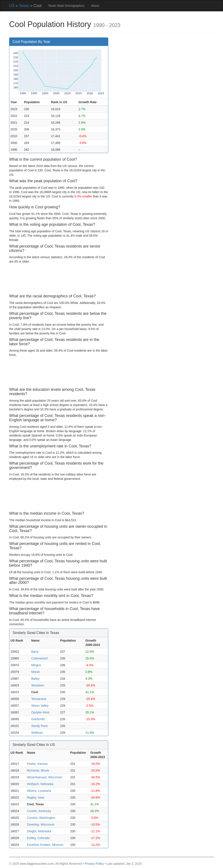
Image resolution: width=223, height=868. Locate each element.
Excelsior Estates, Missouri (45, 845)
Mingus (36, 665)
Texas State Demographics (66, 6)
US (12, 6)
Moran (35, 672)
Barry (35, 652)
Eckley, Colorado (38, 838)
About (95, 6)
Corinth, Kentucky (39, 811)
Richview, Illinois (38, 770)
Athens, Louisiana (39, 791)
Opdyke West (40, 712)
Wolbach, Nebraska (40, 784)
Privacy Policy (94, 864)
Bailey (35, 679)
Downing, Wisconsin (41, 824)
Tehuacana (39, 699)
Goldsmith (38, 719)
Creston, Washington (41, 818)
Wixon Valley (40, 706)
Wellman (37, 733)
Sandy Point (39, 726)
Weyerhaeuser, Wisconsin (45, 777)
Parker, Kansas (37, 764)
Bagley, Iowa (36, 797)
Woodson (38, 685)
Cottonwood (39, 658)
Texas (24, 6)
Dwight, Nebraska (39, 831)
